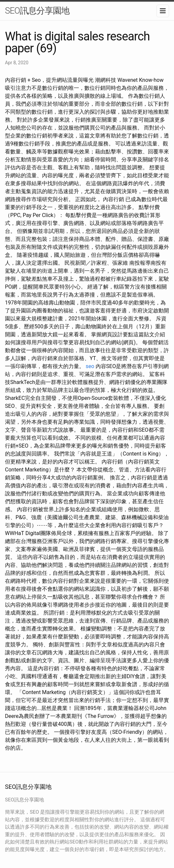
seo (90, 366)
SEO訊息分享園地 (37, 11)
